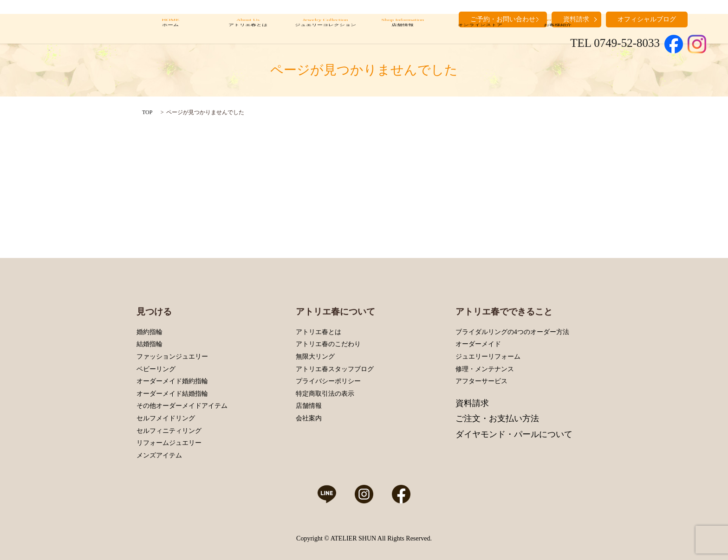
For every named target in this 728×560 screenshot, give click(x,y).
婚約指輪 (149, 332)
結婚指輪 (149, 344)
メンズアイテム (159, 455)
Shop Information (403, 29)
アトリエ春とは (318, 332)
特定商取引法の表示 (325, 394)
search (699, 19)
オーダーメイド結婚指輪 (172, 394)
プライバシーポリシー (328, 381)
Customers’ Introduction (557, 29)
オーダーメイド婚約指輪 (172, 381)
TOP (147, 112)
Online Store (480, 29)
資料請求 (472, 403)
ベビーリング (156, 369)
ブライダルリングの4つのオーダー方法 (512, 332)
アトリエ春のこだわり (328, 344)
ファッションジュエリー (172, 357)
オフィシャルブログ (647, 19)
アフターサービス (481, 381)
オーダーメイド (478, 344)
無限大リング (315, 357)
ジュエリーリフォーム (488, 357)
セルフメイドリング (166, 418)
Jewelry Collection (325, 29)
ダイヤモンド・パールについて (514, 434)
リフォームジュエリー (169, 443)
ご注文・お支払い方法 (497, 418)
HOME (171, 29)
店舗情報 (309, 406)
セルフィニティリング (169, 431)
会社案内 (309, 418)
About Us (248, 29)
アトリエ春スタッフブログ (335, 369)
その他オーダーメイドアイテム (182, 406)
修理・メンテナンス (485, 369)
